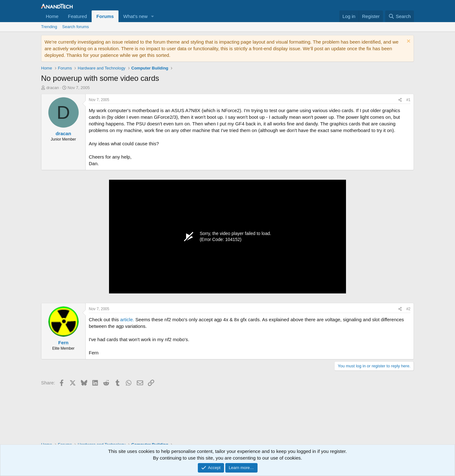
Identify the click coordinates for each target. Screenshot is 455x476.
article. (127, 319)
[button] (153, 16)
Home (52, 16)
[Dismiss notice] (408, 42)
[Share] (400, 100)
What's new (135, 16)
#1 (408, 100)
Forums (105, 16)
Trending (49, 27)
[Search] (400, 16)
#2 (408, 309)
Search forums (76, 27)
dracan (53, 88)
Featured (77, 16)
